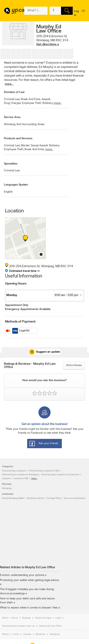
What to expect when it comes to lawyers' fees (29, 608)
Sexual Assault (39, 146)
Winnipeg (7, 488)
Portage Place (54, 498)
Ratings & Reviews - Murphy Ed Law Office (30, 366)
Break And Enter (31, 99)
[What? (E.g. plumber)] (36, 11)
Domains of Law (14, 92)
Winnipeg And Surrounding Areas (24, 124)
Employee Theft (32, 103)
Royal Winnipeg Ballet (13, 498)
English (8, 192)
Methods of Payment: (20, 322)
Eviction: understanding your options (22, 575)
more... (9, 84)
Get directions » (48, 44)
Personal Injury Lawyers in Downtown (60, 475)
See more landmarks (75, 498)
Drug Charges (13, 103)
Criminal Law (12, 99)
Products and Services (18, 139)
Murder (25, 146)
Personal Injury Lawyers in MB (44, 471)
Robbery (48, 103)
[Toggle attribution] (41, 254)
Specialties (11, 164)
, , (52, 40)
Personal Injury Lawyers (14, 471)
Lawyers (6, 479)
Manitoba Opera (35, 498)
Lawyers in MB (21, 479)
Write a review (74, 365)
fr (83, 14)
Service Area (12, 117)
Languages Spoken (16, 185)
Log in (76, 13)
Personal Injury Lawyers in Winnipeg (20, 475)
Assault (46, 99)
